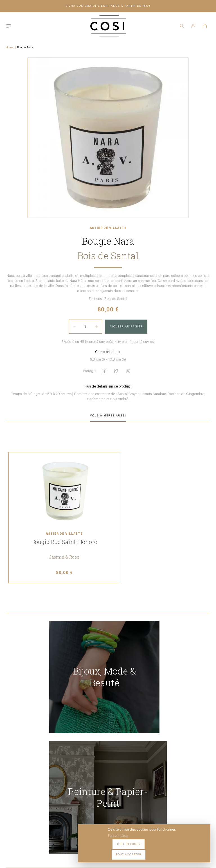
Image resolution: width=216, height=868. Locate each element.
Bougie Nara (25, 47)
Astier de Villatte (108, 236)
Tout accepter (191, 851)
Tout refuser (157, 851)
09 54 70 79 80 (76, 813)
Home (10, 47)
